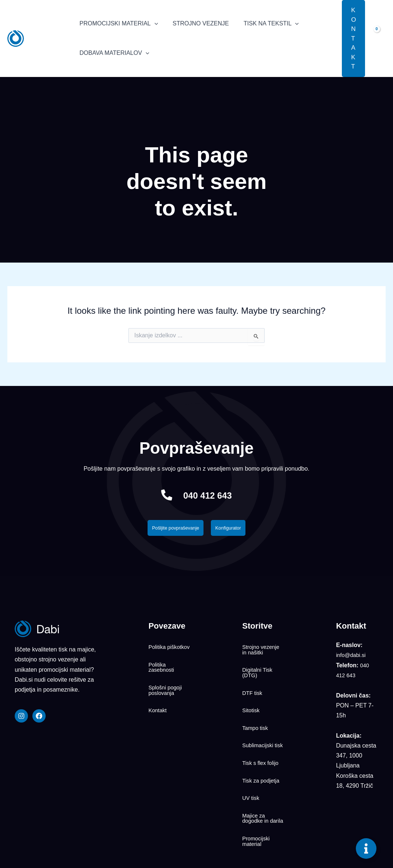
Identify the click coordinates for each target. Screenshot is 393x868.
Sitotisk (252, 695)
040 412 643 (208, 495)
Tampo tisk (256, 707)
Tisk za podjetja (263, 749)
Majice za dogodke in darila (256, 780)
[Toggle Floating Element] (366, 848)
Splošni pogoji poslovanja (167, 686)
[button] (331, 38)
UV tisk (252, 762)
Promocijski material (257, 801)
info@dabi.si (352, 657)
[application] (153, 24)
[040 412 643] (160, 495)
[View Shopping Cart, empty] (379, 38)
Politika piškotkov (161, 650)
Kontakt (158, 701)
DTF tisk (253, 683)
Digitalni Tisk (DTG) (259, 668)
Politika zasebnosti (162, 668)
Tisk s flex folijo (262, 737)
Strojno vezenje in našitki (262, 650)
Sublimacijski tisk (259, 722)
